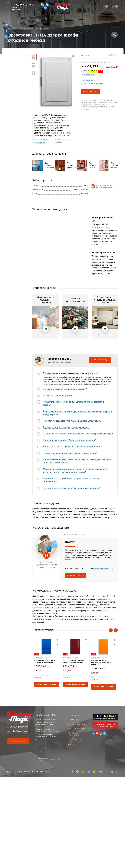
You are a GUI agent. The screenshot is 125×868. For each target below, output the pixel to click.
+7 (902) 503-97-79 (75, 569)
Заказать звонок (18, 741)
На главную (74, 715)
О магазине (73, 720)
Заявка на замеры (91, 92)
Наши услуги (74, 740)
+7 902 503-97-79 (21, 5)
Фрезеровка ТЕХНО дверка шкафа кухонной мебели (45, 662)
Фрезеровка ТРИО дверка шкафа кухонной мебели (73, 662)
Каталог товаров (76, 724)
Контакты (73, 744)
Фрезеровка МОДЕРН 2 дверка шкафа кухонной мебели (101, 663)
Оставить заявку (100, 360)
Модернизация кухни (46, 335)
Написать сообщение (76, 575)
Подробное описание (47, 685)
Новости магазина (77, 729)
